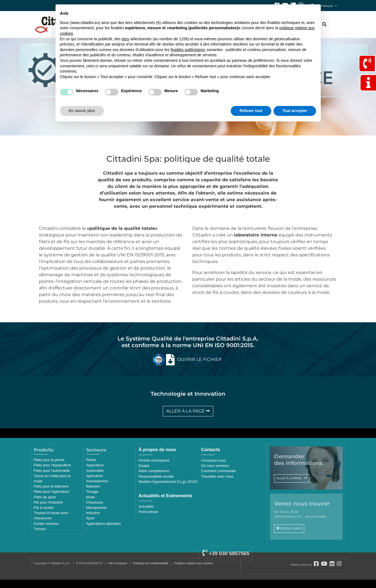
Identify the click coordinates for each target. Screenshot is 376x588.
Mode (91, 497)
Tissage (92, 492)
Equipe (144, 466)
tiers (125, 39)
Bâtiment (93, 486)
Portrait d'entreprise (154, 460)
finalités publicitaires (188, 50)
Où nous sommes (215, 466)
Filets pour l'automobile (52, 471)
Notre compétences (154, 471)
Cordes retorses (46, 524)
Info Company (118, 563)
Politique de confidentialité (151, 563)
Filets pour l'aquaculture (52, 465)
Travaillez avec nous (217, 476)
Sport (90, 518)
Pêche (91, 460)
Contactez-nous (214, 460)
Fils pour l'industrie (48, 502)
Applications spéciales (104, 524)
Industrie (93, 513)
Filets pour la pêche (49, 460)
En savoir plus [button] (82, 111)
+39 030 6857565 (226, 553)
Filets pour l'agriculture (51, 492)
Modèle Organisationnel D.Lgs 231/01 (168, 482)
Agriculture (95, 476)
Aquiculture (95, 465)
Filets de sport (45, 497)
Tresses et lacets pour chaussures (51, 515)
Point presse (148, 512)
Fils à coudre (44, 508)
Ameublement (97, 481)
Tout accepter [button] (295, 111)
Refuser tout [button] (251, 111)
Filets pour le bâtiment (51, 486)
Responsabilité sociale (156, 476)
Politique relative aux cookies (194, 563)
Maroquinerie (97, 508)
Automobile (95, 471)
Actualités (146, 506)
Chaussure (95, 502)
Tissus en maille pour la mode (52, 478)
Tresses (40, 529)
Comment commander (219, 471)
